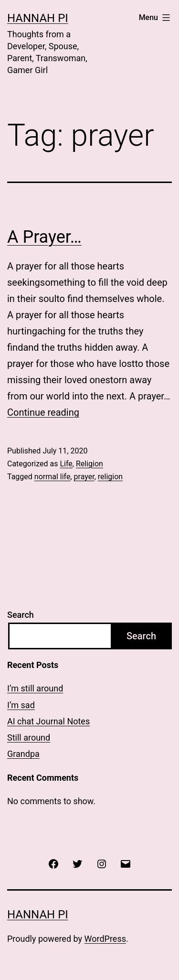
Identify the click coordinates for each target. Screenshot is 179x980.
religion (110, 477)
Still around (29, 738)
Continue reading (43, 412)
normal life (53, 477)
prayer (84, 477)
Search (21, 615)
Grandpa (23, 754)
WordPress (105, 939)
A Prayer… (44, 237)
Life (66, 464)
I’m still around (35, 688)
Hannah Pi (38, 18)
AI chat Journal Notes (48, 721)
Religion (89, 464)
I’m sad (21, 705)
